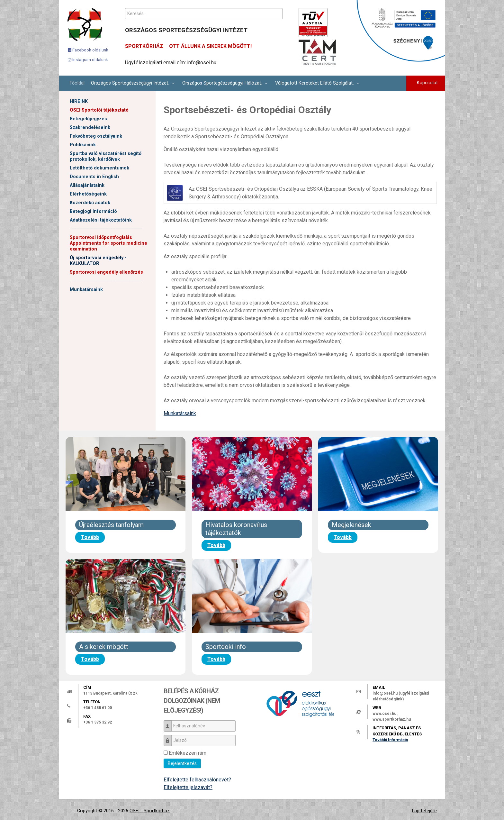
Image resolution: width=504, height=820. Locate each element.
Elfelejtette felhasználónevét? (197, 780)
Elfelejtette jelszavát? (188, 787)
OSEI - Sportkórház (150, 811)
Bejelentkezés (182, 763)
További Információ (390, 740)
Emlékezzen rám (188, 753)
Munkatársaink (86, 290)
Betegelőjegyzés (88, 119)
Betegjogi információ (93, 211)
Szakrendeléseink (90, 128)
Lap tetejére (424, 811)
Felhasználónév (170, 723)
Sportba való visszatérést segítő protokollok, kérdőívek (106, 156)
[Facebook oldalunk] (88, 50)
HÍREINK (79, 101)
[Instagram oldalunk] (88, 59)
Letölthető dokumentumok (99, 168)
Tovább (90, 537)
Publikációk (83, 145)
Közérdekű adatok (90, 203)
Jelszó (170, 738)
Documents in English (94, 177)
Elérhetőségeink (88, 194)
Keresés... (125, 8)
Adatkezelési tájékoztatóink (101, 220)
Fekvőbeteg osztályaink (96, 136)
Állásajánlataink (87, 185)
